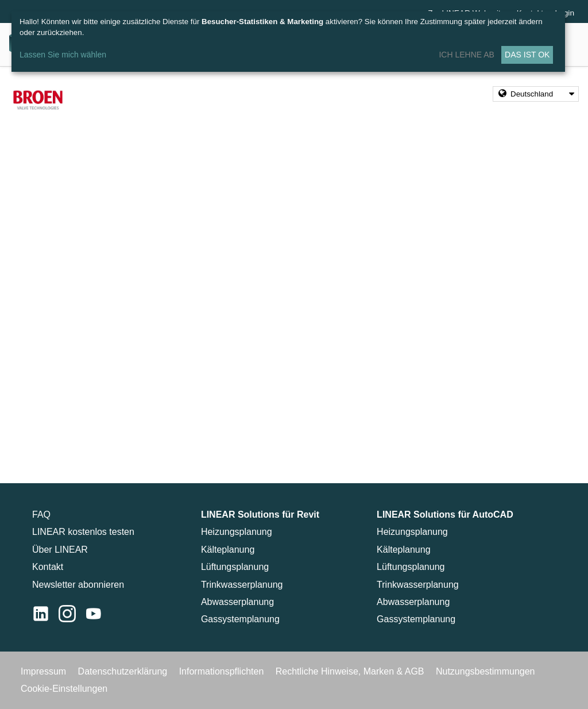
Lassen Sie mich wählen (63, 55)
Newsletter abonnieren (78, 585)
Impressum (45, 671)
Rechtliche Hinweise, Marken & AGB (351, 671)
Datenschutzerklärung (124, 671)
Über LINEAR (60, 550)
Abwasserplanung (237, 602)
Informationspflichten (223, 671)
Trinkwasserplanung (242, 585)
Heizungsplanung (237, 532)
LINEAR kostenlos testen (83, 532)
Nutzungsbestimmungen (486, 671)
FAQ (41, 515)
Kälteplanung (228, 550)
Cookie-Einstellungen (64, 689)
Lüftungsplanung (235, 567)
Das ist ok (527, 55)
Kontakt (48, 567)
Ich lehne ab (466, 55)
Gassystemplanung (240, 619)
